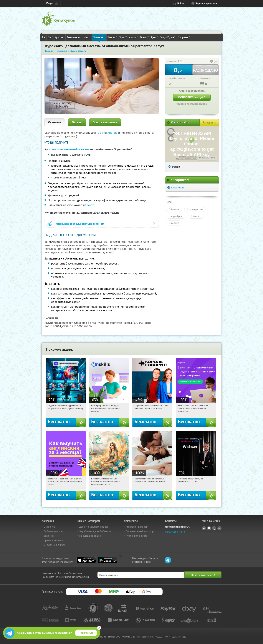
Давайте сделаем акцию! (94, 527)
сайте (90, 205)
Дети (154, 37)
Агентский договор (137, 527)
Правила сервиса (53, 540)
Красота (60, 37)
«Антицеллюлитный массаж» (71, 149)
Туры (123, 37)
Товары (112, 37)
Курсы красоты (195, 209)
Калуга (50, 3)
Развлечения (74, 37)
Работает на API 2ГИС (188, 157)
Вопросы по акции (105, 122)
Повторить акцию (192, 97)
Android (113, 133)
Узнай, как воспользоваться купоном (80, 224)
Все (43, 37)
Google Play (107, 560)
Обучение (99, 37)
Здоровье (184, 37)
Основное (55, 122)
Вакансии (49, 536)
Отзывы (77, 122)
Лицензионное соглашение (186, 159)
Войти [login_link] (181, 3)
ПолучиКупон (168, 37)
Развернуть (209, 123)
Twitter (214, 528)
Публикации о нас (54, 531)
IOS (99, 133)
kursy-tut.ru (178, 188)
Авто (87, 37)
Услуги (133, 37)
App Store (86, 560)
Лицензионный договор (140, 531)
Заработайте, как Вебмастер (96, 531)
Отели (145, 37)
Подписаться (86, 633)
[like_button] (211, 62)
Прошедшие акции (90, 536)
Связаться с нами (175, 532)
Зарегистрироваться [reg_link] (206, 3)
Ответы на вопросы (55, 545)
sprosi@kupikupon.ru (178, 527)
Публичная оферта (137, 536)
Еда (50, 37)
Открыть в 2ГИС (209, 158)
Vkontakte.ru (209, 528)
